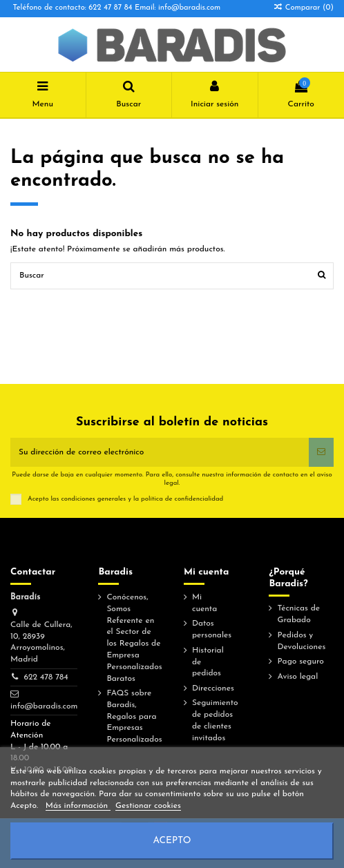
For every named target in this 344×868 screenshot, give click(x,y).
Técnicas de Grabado (298, 614)
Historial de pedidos (208, 662)
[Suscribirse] (321, 452)
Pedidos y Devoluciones (301, 641)
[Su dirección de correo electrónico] (160, 452)
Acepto (172, 841)
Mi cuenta (204, 603)
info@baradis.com (44, 706)
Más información (78, 806)
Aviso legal (297, 677)
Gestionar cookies (148, 806)
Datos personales (212, 629)
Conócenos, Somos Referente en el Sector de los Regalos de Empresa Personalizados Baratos (134, 638)
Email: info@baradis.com (178, 8)
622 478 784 (46, 677)
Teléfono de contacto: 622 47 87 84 (73, 8)
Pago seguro (300, 662)
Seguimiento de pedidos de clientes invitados (215, 720)
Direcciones (213, 688)
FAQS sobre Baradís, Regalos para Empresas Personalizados (134, 716)
